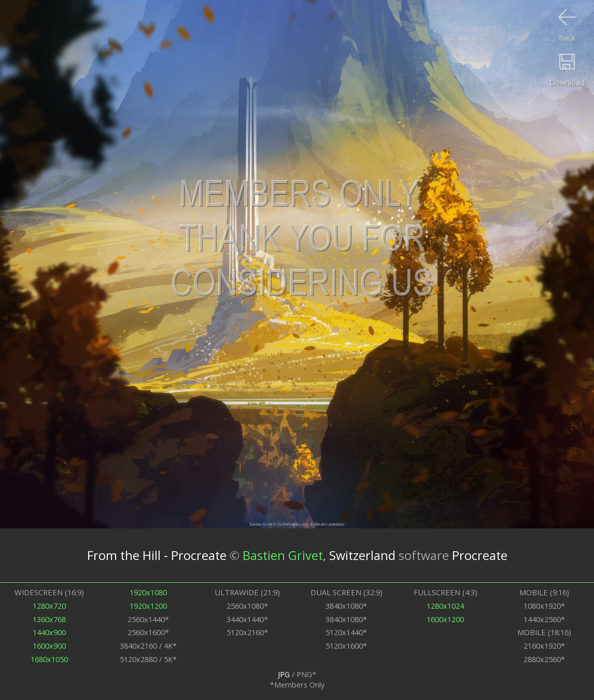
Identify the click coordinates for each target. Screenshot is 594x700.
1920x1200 (148, 606)
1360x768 (49, 619)
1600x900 (49, 646)
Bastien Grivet (283, 555)
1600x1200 (445, 619)
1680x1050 (49, 659)
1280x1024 (445, 606)
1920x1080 (148, 592)
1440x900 (49, 632)
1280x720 (49, 606)
